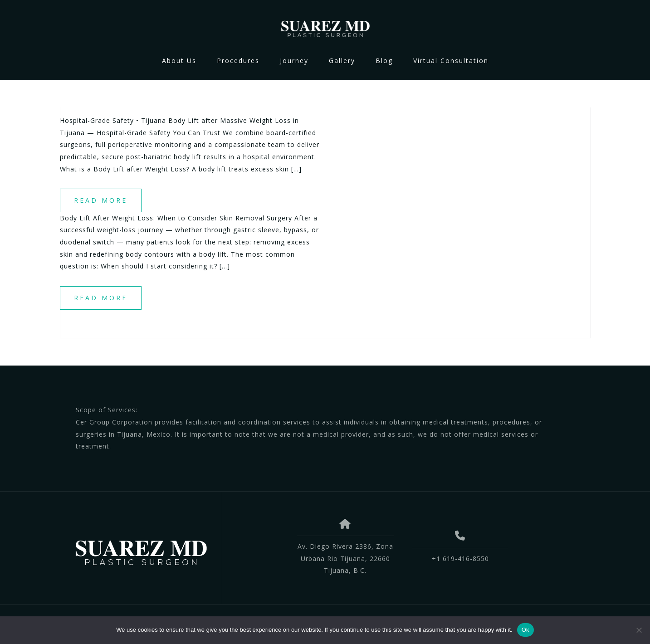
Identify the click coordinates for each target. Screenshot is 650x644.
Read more (101, 200)
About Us (179, 61)
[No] (639, 630)
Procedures (238, 61)
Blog (384, 61)
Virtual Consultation (451, 61)
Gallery (342, 61)
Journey (294, 61)
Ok (525, 630)
